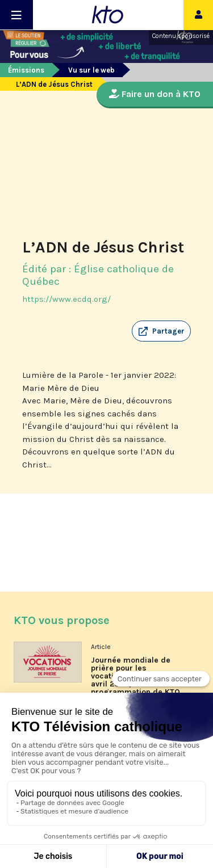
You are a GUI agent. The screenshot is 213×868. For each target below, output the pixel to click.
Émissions (26, 70)
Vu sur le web (91, 70)
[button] (161, 331)
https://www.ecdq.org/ (66, 299)
